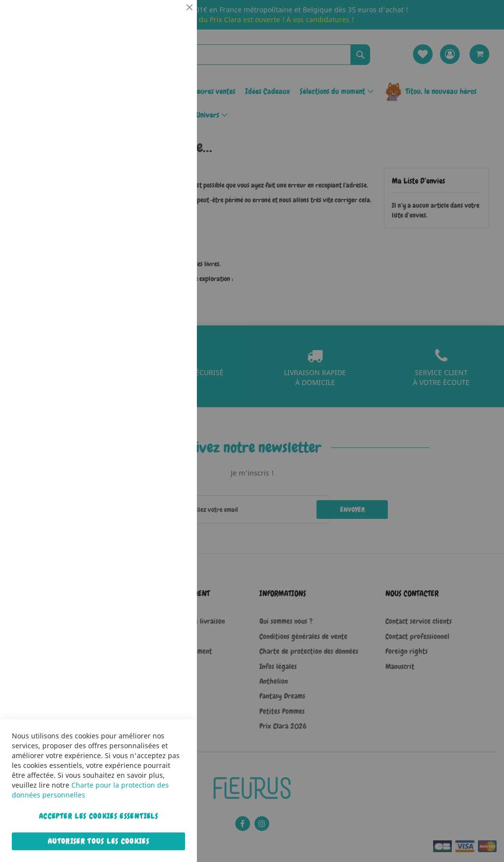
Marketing (170, 248)
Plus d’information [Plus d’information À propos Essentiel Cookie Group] (159, 91)
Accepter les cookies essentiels (98, 816)
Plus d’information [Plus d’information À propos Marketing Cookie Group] (159, 310)
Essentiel (170, 19)
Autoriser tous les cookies (98, 841)
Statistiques (170, 134)
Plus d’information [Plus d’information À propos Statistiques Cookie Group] (159, 205)
